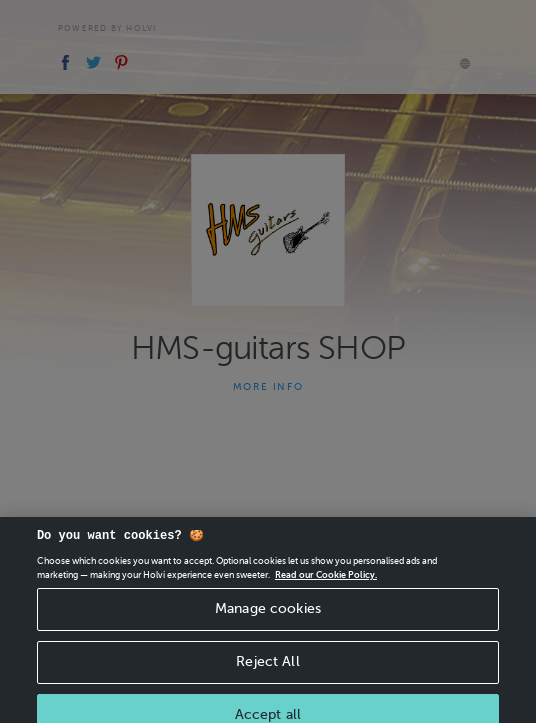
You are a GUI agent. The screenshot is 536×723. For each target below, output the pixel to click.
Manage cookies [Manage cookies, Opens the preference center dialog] (268, 616)
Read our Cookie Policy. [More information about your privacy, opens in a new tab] (326, 582)
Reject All (267, 668)
